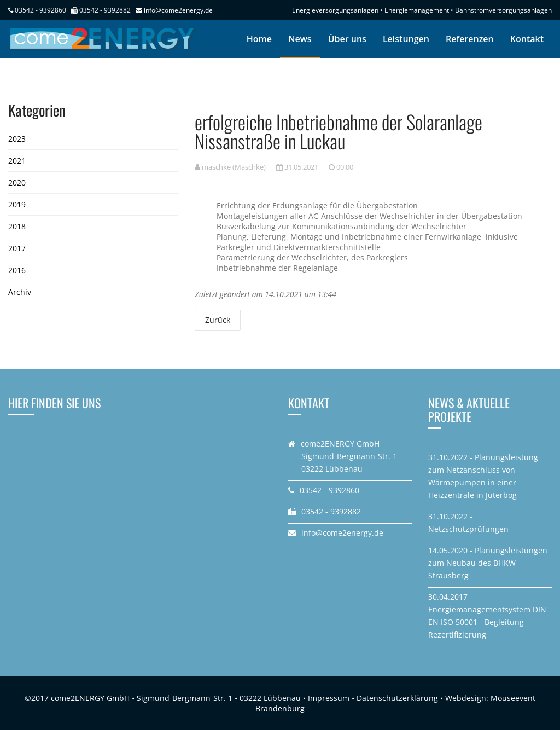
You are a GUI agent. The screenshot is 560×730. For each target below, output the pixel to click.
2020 (17, 182)
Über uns (347, 39)
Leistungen (406, 39)
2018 (17, 226)
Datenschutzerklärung (397, 698)
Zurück (218, 320)
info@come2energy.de (178, 10)
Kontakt (527, 39)
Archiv (20, 292)
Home (259, 39)
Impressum (329, 698)
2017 (17, 248)
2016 (17, 270)
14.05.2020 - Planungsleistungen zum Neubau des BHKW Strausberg (488, 563)
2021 (17, 161)
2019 (17, 204)
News (300, 39)
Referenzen (470, 39)
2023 (17, 139)
